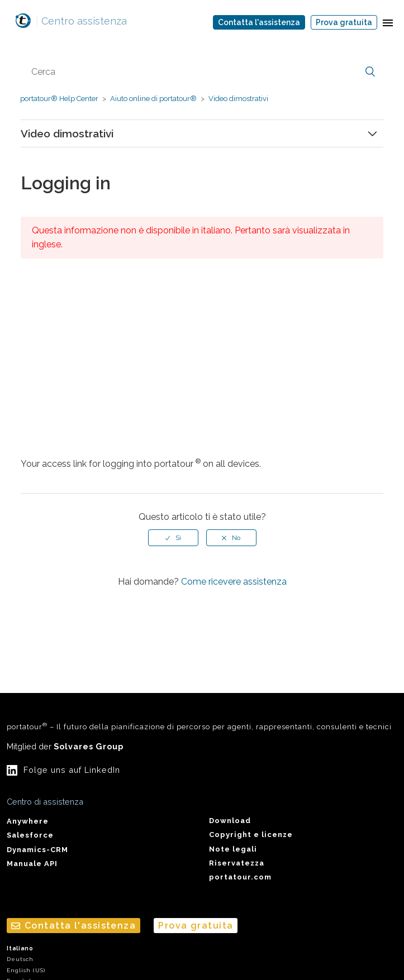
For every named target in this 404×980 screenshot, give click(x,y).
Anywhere (28, 821)
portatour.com (240, 877)
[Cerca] (202, 72)
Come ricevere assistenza (234, 582)
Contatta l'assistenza (259, 22)
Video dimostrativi (238, 99)
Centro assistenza (81, 21)
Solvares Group (89, 746)
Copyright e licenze (251, 835)
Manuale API (32, 864)
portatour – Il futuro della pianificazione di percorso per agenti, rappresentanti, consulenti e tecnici (199, 726)
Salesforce (30, 835)
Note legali (233, 849)
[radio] (173, 538)
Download (230, 821)
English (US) (26, 970)
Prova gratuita (344, 22)
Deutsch (20, 959)
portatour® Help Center (59, 99)
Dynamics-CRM (37, 850)
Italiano (20, 948)
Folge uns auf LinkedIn (72, 770)
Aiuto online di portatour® (153, 99)
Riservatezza (237, 863)
